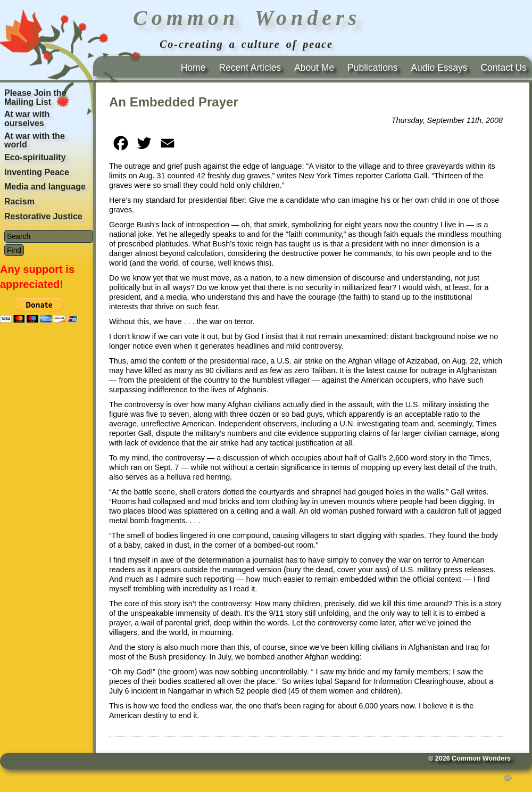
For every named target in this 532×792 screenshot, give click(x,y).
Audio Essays (439, 68)
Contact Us (504, 68)
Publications (372, 68)
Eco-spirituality (35, 157)
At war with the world (35, 141)
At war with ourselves (27, 119)
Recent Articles (250, 68)
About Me (314, 68)
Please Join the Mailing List (35, 97)
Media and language (45, 187)
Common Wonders (481, 758)
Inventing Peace (37, 172)
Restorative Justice (43, 216)
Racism (19, 201)
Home (193, 68)
